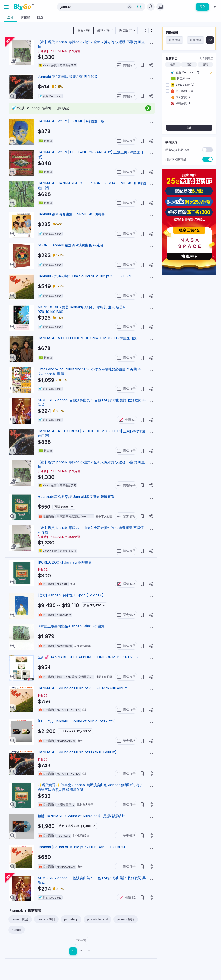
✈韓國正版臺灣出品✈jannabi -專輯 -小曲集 (71, 626)
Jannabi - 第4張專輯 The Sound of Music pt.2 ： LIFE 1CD (85, 276)
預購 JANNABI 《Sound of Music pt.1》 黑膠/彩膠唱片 (81, 816)
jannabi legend (97, 919)
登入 (202, 7)
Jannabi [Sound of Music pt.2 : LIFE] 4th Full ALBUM (81, 847)
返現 (205, 65)
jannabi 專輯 (46, 919)
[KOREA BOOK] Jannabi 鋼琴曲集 (65, 562)
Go (210, 40)
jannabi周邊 (20, 919)
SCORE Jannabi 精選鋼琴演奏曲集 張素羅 (71, 245)
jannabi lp (71, 919)
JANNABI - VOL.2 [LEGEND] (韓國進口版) (72, 121)
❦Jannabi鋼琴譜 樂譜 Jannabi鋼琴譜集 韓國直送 (76, 497)
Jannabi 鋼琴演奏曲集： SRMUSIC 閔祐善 (71, 214)
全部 (173, 65)
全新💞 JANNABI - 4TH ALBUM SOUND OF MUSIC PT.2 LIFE (89, 657)
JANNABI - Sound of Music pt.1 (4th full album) (77, 752)
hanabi (17, 930)
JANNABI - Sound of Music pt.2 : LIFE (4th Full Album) (83, 688)
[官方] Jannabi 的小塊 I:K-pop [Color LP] (71, 595)
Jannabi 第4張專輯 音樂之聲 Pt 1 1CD (67, 77)
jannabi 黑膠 (126, 919)
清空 (189, 65)
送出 (189, 128)
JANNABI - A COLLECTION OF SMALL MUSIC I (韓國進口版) (88, 338)
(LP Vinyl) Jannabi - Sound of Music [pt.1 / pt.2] (77, 721)
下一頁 (81, 941)
